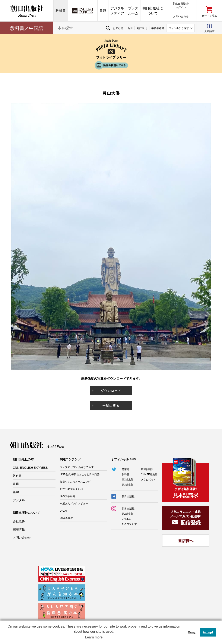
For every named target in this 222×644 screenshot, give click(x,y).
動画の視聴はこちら (111, 65)
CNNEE (126, 519)
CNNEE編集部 (149, 474)
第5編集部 (147, 469)
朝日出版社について (153, 11)
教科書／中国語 (27, 28)
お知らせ (118, 28)
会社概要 (19, 521)
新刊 (130, 28)
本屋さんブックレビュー (74, 503)
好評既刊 (142, 28)
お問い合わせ (181, 16)
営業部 (126, 469)
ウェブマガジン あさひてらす (77, 467)
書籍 (103, 11)
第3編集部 (128, 484)
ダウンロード (111, 391)
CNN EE (83, 11)
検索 (108, 28)
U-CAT (64, 511)
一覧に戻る (111, 405)
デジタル (19, 500)
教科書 (61, 11)
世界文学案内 (67, 496)
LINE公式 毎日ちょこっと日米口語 (80, 474)
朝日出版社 (27, 11)
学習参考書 (158, 28)
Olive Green (67, 518)
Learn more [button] (94, 637)
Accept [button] (208, 632)
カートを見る (209, 15)
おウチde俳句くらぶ (71, 489)
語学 (16, 492)
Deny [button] (192, 632)
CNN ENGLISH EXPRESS (30, 467)
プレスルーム (133, 11)
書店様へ (186, 541)
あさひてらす (149, 479)
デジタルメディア (117, 11)
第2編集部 (128, 479)
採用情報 (19, 529)
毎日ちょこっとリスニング (75, 482)
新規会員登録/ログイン (181, 5)
